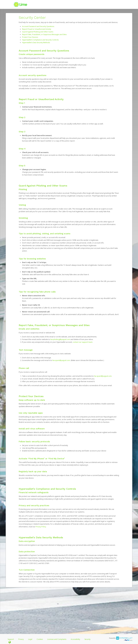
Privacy (21, 639)
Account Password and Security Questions (38, 26)
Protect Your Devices (30, 37)
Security (87, 639)
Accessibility (75, 639)
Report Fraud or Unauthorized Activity (37, 29)
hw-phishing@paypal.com (60, 339)
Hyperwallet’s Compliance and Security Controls (40, 40)
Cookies (40, 639)
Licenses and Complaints (57, 639)
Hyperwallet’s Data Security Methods (36, 43)
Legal (30, 639)
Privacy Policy (41, 527)
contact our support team (83, 342)
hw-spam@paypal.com (61, 360)
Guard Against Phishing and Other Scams (38, 32)
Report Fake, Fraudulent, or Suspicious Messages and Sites (44, 34)
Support (11, 639)
